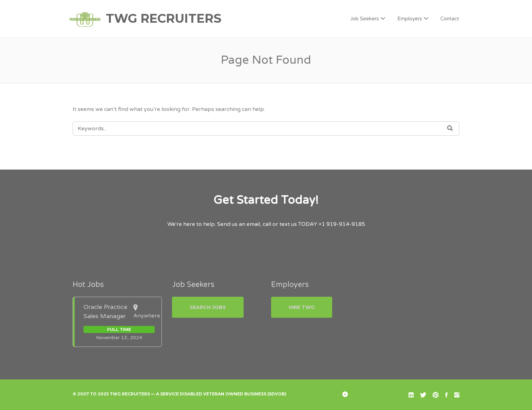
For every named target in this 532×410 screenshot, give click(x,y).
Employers (410, 19)
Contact (450, 19)
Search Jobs (208, 307)
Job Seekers (365, 19)
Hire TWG (302, 307)
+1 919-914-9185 (342, 224)
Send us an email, (239, 224)
